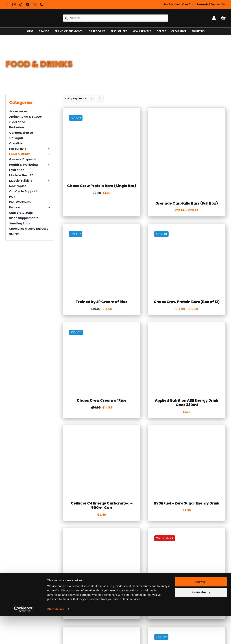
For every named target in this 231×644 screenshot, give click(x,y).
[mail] (35, 4)
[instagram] (14, 4)
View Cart (188, 4)
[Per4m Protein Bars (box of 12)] (187, 534)
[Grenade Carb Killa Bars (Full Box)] (187, 114)
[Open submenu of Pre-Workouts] (48, 202)
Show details (56, 637)
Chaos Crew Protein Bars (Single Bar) (102, 186)
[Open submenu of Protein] (48, 207)
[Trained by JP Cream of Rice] (102, 230)
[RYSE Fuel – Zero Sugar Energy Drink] (187, 431)
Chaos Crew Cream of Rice (102, 400)
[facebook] (7, 4)
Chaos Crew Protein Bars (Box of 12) (187, 302)
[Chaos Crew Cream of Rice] (102, 328)
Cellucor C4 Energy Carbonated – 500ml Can (102, 505)
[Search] (66, 18)
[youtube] (28, 4)
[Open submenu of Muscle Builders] (48, 181)
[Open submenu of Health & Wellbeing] (48, 165)
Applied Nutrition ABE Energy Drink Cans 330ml (187, 403)
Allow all (201, 610)
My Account (172, 4)
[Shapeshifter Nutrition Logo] (27, 14)
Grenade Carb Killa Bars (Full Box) (187, 203)
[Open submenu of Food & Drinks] (48, 154)
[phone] (42, 4)
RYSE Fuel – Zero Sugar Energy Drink (187, 503)
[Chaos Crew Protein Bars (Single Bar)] (102, 114)
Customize (201, 620)
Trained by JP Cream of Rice (102, 302)
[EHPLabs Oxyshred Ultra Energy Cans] (102, 534)
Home (10, 55)
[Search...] (115, 18)
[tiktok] (21, 4)
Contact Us (218, 4)
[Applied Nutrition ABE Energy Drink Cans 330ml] (187, 328)
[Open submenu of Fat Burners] (48, 149)
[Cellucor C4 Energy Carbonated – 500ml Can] (102, 431)
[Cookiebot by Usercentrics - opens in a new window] (23, 637)
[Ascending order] (100, 98)
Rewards (203, 4)
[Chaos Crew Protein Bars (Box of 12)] (187, 230)
